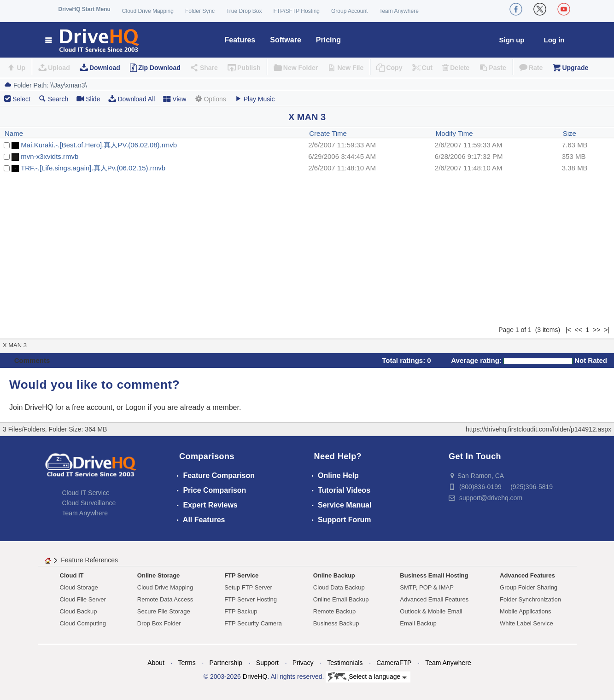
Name (14, 133)
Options (210, 99)
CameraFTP (394, 663)
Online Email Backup (341, 599)
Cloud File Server (83, 599)
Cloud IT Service (86, 493)
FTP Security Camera (253, 623)
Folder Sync (200, 11)
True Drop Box (244, 11)
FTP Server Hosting (251, 599)
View (175, 99)
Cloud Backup (79, 611)
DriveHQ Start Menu (85, 9)
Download (105, 68)
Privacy (303, 663)
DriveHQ (255, 677)
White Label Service (526, 623)
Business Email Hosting (434, 575)
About (156, 663)
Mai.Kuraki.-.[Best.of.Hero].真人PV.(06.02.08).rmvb (99, 145)
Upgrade (575, 68)
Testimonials (345, 663)
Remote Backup (335, 611)
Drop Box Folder (159, 623)
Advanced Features (527, 575)
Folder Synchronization (530, 599)
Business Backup (336, 623)
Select (21, 99)
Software (286, 40)
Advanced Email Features (434, 599)
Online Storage (158, 575)
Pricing (328, 40)
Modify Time (454, 133)
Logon (136, 407)
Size (570, 133)
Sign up (512, 40)
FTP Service (241, 575)
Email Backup (418, 623)
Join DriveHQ (32, 407)
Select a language (367, 677)
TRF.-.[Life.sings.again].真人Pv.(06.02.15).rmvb (93, 168)
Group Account (349, 11)
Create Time (328, 133)
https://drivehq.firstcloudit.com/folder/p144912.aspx (538, 429)
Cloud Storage (79, 587)
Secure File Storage (164, 611)
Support (267, 663)
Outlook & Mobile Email (431, 611)
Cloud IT (72, 575)
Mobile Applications (525, 611)
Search (53, 99)
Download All (132, 99)
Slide (88, 99)
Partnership (226, 663)
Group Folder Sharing (529, 587)
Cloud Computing (83, 623)
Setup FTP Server (248, 587)
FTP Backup (241, 611)
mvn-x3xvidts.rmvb (50, 156)
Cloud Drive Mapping (148, 11)
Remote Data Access (165, 599)
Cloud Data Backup (339, 587)
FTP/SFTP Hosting (297, 11)
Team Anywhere (399, 11)
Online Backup (334, 575)
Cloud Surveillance (89, 503)
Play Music (255, 99)
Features (240, 40)
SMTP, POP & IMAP (427, 587)
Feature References (89, 560)
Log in (554, 40)
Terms (187, 663)
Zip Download (159, 68)
